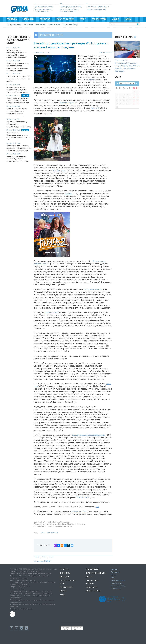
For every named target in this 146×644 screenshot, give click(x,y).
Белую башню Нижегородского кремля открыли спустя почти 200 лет (18, 136)
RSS (113, 578)
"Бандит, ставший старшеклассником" (89, 435)
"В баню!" (69, 193)
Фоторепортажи (14, 24)
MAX (84, 511)
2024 (50, 557)
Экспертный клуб (70, 24)
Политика (12, 19)
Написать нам (117, 583)
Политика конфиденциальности (21, 609)
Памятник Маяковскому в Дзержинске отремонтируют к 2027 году (19, 124)
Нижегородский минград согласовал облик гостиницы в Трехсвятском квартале (19, 148)
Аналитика (40, 24)
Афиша (116, 19)
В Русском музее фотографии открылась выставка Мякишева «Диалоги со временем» (17, 54)
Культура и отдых (65, 19)
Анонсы (89, 577)
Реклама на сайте (118, 586)
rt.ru (97, 507)
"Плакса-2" (95, 108)
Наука (128, 19)
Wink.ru (92, 80)
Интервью (29, 24)
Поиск (114, 575)
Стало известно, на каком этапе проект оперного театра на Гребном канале (18, 100)
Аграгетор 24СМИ (42, 561)
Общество (45, 19)
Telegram (76, 511)
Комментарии (54, 24)
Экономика (28, 19)
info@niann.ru (20, 589)
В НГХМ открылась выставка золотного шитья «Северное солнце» (19, 79)
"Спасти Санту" (83, 497)
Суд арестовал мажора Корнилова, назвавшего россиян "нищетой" (43, 9)
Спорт (83, 19)
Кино (43, 533)
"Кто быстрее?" (59, 170)
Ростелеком (52, 533)
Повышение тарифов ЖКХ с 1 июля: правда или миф (98, 8)
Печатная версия (118, 580)
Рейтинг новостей (93, 591)
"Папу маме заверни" (93, 289)
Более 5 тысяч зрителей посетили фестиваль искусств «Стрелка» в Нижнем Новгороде (17, 112)
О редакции (116, 589)
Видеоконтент (92, 580)
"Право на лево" (51, 312)
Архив (44, 557)
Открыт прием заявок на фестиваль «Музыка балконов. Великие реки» (17, 90)
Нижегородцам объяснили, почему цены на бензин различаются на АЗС (71, 9)
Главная (37, 557)
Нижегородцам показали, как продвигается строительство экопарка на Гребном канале (17, 67)
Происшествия (99, 19)
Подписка (115, 572)
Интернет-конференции (96, 573)
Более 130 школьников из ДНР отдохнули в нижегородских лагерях (18, 159)
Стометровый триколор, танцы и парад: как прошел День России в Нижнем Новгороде (127, 67)
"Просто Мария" (67, 103)
